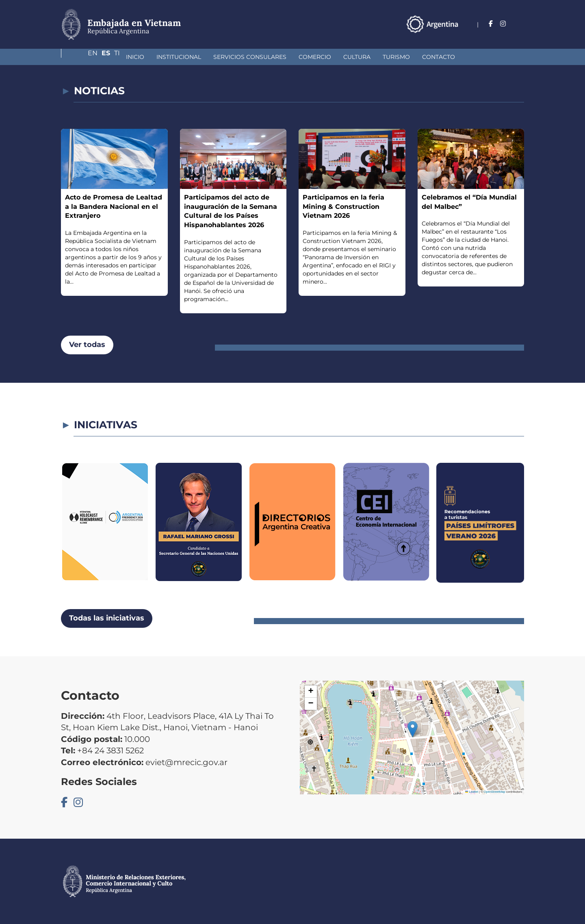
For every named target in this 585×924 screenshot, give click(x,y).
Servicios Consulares (197, 57)
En (490, 24)
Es (507, 24)
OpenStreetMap (495, 792)
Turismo (343, 57)
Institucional (126, 57)
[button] (413, 729)
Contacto (386, 57)
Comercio (262, 57)
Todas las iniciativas (107, 618)
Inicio (82, 57)
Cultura (304, 57)
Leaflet (472, 792)
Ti (521, 24)
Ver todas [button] (87, 345)
